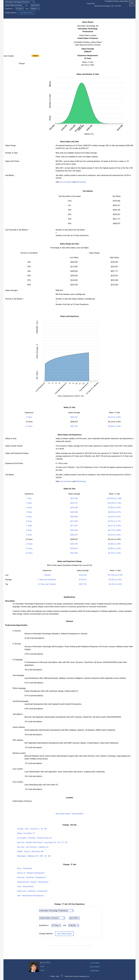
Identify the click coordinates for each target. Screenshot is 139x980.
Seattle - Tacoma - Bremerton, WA (30, 851)
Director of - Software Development (31, 873)
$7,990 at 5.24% (115, 508)
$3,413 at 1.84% (115, 417)
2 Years (29, 503)
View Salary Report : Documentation (69, 814)
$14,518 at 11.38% (114, 498)
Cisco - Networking (24, 868)
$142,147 (74, 503)
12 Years (29, 548)
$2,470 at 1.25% (115, 553)
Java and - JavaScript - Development (31, 877)
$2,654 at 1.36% (115, 548)
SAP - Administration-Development (31, 896)
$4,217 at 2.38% (115, 526)
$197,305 (74, 553)
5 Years (29, 517)
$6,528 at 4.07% (115, 512)
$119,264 (83, 575)
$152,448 (74, 508)
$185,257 (74, 417)
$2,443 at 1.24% (115, 584)
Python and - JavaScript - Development (32, 891)
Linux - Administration (25, 887)
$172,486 (74, 521)
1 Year (29, 498)
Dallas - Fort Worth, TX (26, 833)
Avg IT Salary (95, 963)
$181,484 (74, 530)
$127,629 (74, 498)
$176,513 (83, 580)
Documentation (66, 182)
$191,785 (74, 426)
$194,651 (74, 548)
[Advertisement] (22, 36)
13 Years (29, 553)
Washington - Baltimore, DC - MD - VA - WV (34, 856)
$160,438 (74, 512)
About (42, 970)
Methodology (81, 182)
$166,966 (74, 517)
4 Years (29, 512)
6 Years (29, 521)
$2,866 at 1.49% (115, 426)
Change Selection (11, 13)
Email (42, 966)
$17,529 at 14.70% (115, 575)
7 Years (29, 526)
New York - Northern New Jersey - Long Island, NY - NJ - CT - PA (42, 842)
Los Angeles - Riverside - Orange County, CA (35, 838)
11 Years (29, 426)
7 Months (47, 575)
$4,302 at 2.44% (115, 580)
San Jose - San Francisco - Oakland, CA (33, 847)
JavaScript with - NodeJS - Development (33, 882)
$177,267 (74, 526)
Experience (9, 9)
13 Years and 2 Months (47, 584)
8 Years (29, 530)
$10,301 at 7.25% (114, 503)
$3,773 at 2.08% (115, 530)
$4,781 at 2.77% (115, 521)
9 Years (29, 417)
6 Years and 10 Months (47, 580)
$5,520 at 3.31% (115, 517)
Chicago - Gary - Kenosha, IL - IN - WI (32, 829)
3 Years (29, 508)
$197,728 (83, 584)
